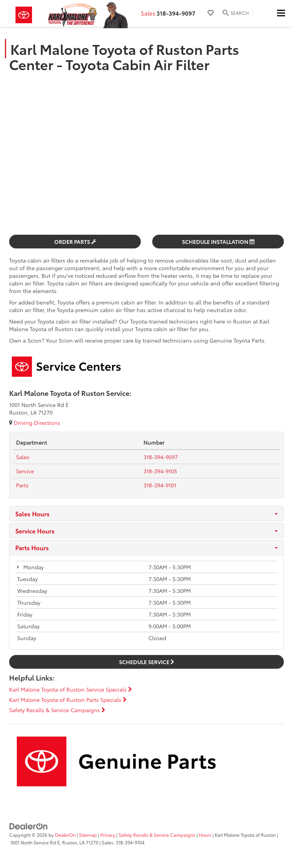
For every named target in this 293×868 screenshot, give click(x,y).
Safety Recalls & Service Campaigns (57, 710)
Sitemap (88, 835)
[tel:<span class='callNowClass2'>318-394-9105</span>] (160, 471)
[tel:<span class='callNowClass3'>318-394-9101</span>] (160, 485)
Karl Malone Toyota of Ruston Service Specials (71, 689)
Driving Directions (35, 423)
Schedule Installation (218, 242)
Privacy (108, 835)
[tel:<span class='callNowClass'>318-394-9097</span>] (161, 457)
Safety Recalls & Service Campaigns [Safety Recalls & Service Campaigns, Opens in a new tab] (157, 835)
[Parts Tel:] (22, 485)
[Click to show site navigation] (281, 13)
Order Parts (75, 242)
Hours (205, 835)
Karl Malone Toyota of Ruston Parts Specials (68, 700)
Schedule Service (147, 662)
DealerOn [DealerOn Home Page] (65, 835)
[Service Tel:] (25, 471)
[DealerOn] (29, 826)
